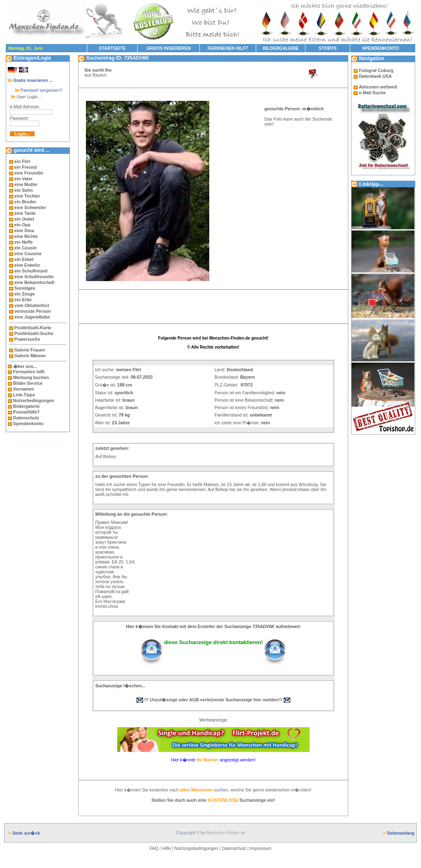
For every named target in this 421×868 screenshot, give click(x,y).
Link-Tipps (24, 395)
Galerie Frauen (30, 350)
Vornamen (24, 389)
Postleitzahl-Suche (34, 333)
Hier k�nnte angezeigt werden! (213, 760)
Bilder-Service (28, 383)
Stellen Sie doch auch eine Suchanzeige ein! (213, 800)
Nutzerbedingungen (34, 400)
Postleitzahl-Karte (33, 328)
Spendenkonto (28, 424)
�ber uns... (25, 366)
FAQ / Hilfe (160, 848)
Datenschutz (25, 418)
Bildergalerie (27, 406)
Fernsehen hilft (29, 372)
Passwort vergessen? (38, 90)
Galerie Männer (30, 356)
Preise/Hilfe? (27, 412)
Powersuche (27, 339)
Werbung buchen (31, 377)
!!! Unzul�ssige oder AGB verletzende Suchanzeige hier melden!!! (213, 700)
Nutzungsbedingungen (196, 848)
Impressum (260, 848)
